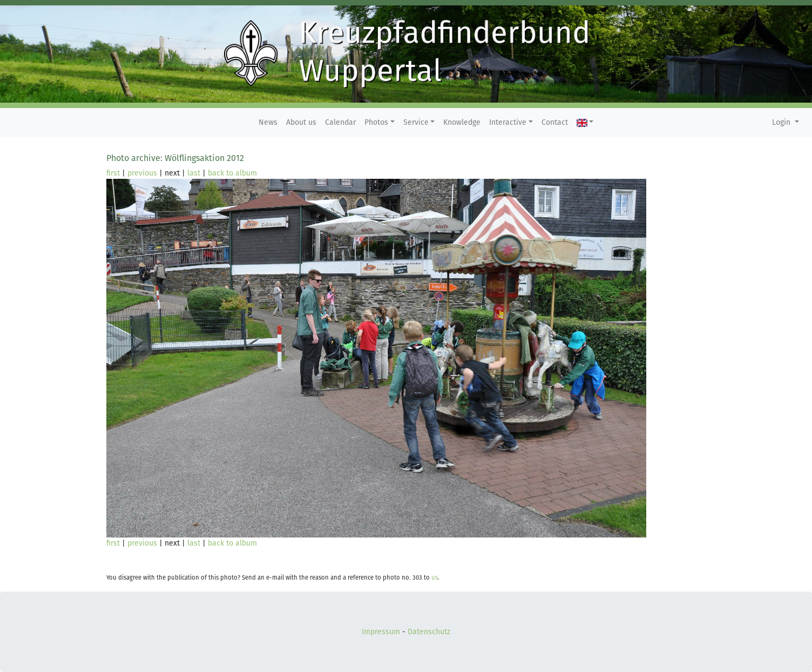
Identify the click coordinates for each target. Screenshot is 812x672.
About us (301, 122)
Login (782, 122)
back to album (232, 173)
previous (142, 173)
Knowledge (462, 122)
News (268, 122)
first (113, 173)
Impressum (381, 632)
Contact (555, 122)
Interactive (508, 122)
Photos (376, 122)
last (194, 173)
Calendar (340, 122)
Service (416, 122)
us (435, 578)
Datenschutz (429, 632)
